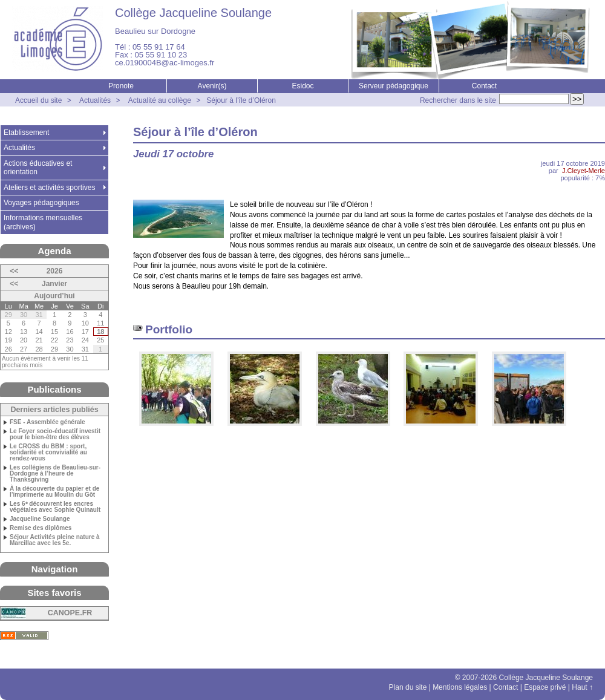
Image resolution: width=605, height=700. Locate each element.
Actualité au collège (160, 100)
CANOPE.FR (70, 613)
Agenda (54, 251)
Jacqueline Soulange (40, 519)
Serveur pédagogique (394, 86)
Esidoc (302, 86)
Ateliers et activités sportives (49, 188)
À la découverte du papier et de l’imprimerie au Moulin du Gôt (54, 492)
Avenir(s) (212, 86)
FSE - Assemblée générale (47, 422)
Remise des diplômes (41, 528)
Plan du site (408, 687)
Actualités (95, 100)
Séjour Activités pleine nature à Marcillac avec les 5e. (55, 540)
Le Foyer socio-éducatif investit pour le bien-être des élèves (55, 434)
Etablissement (26, 132)
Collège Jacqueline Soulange (193, 13)
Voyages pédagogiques (41, 203)
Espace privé (545, 687)
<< (14, 271)
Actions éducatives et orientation (38, 168)
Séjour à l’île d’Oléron (241, 100)
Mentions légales (460, 687)
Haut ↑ (582, 687)
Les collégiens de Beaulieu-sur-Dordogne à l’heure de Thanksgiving (55, 474)
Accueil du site (38, 100)
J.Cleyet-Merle (584, 171)
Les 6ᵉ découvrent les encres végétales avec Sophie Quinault (55, 507)
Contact (484, 86)
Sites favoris (54, 593)
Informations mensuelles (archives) (43, 222)
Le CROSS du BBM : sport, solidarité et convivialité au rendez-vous (48, 453)
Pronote (121, 86)
